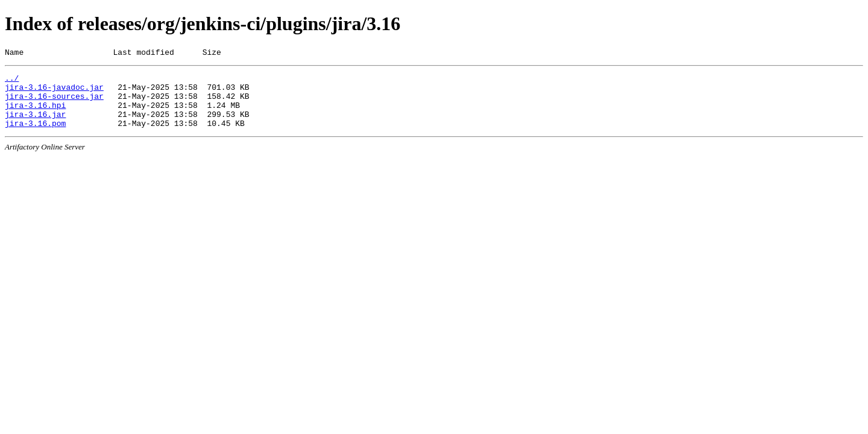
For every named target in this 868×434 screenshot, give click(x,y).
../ (12, 81)
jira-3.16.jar (35, 125)
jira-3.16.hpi (35, 114)
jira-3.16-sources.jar (54, 103)
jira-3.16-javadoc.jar (54, 92)
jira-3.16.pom (35, 136)
